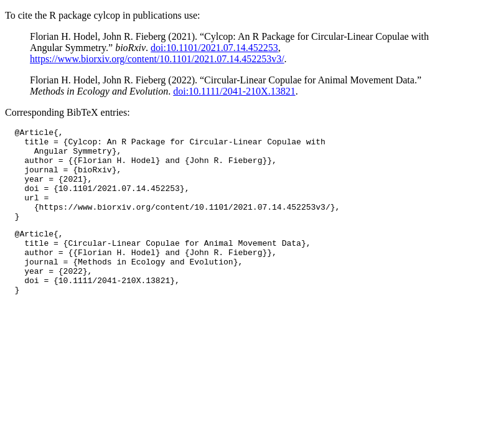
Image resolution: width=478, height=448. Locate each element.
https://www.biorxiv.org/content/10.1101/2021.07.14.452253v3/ (157, 59)
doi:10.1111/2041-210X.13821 (234, 91)
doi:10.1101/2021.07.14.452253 (214, 48)
